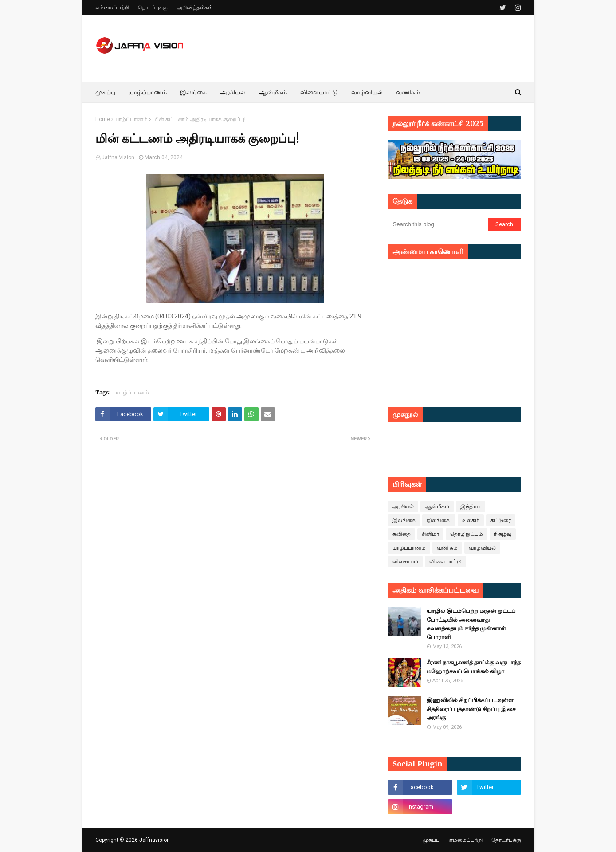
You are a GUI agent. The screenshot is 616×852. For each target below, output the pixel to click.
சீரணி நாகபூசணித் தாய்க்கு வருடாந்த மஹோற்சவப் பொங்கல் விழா (474, 667)
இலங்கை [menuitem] (193, 92)
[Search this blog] (438, 224)
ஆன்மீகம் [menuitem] (273, 92)
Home (103, 119)
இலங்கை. (439, 520)
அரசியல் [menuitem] (233, 92)
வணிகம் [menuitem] (408, 92)
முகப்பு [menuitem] (105, 92)
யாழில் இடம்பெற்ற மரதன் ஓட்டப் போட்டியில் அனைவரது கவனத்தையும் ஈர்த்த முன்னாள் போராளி (471, 624)
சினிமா (430, 534)
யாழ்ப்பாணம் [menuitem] (148, 92)
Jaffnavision (155, 840)
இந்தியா (471, 506)
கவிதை (402, 534)
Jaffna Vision (118, 157)
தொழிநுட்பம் (467, 534)
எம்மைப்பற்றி (112, 8)
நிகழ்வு (503, 534)
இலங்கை (404, 520)
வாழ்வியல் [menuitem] (367, 92)
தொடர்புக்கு (153, 8)
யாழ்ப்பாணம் (131, 119)
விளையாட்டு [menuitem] (319, 92)
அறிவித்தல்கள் (195, 8)
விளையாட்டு (445, 561)
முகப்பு (431, 840)
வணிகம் (447, 548)
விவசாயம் (405, 561)
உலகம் (471, 520)
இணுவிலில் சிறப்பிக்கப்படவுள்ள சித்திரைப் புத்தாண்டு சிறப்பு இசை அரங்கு (471, 709)
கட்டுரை (501, 520)
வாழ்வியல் (482, 548)
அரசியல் (403, 506)
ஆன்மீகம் (437, 506)
